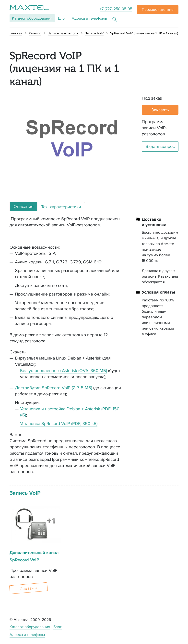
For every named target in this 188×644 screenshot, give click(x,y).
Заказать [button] (160, 110)
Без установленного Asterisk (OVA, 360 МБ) (64, 370)
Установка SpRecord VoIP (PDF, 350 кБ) (59, 423)
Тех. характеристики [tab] (61, 207)
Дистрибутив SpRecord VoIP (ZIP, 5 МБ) (53, 388)
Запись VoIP (25, 493)
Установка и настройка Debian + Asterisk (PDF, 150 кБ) (70, 412)
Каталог (32, 18)
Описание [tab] (23, 206)
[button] (158, 10)
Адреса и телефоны (89, 18)
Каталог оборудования (30, 627)
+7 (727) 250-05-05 (116, 9)
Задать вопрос (160, 146)
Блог (62, 18)
